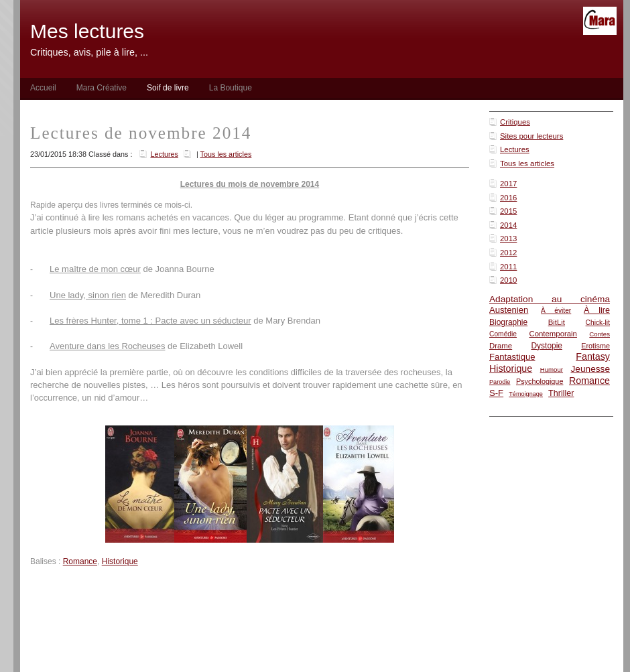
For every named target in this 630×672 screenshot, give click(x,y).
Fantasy (593, 356)
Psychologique (540, 381)
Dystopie (547, 346)
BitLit (557, 322)
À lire (597, 310)
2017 (508, 184)
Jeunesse (590, 369)
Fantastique (512, 357)
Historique (511, 368)
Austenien (509, 310)
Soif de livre (168, 88)
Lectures (515, 149)
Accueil (43, 88)
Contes (600, 334)
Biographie (508, 322)
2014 (508, 225)
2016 (508, 198)
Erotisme (595, 346)
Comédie (503, 334)
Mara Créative (102, 88)
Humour (552, 369)
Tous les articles (527, 163)
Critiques (515, 122)
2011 (508, 267)
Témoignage (526, 394)
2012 (508, 253)
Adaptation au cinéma (550, 299)
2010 (508, 280)
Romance (589, 381)
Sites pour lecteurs (531, 136)
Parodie (500, 382)
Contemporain (553, 334)
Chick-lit (598, 323)
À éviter (556, 311)
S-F (496, 393)
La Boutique (231, 88)
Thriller (561, 393)
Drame (501, 346)
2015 (508, 211)
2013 (508, 239)
